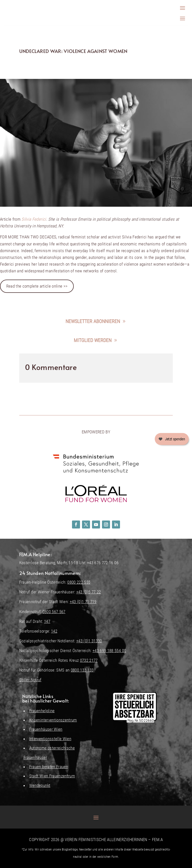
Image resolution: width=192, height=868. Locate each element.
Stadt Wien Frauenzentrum (52, 776)
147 (47, 621)
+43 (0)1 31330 (89, 641)
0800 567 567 (54, 612)
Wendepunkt (40, 785)
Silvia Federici (34, 219)
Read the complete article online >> (37, 286)
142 (54, 631)
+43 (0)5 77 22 (89, 592)
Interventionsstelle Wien (50, 739)
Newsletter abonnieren (93, 321)
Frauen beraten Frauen (49, 767)
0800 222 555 (79, 582)
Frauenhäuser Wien (46, 729)
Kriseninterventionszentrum (53, 720)
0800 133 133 (82, 670)
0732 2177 (89, 660)
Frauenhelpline (42, 711)
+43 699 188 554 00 (109, 651)
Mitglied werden (93, 340)
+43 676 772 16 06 (103, 563)
